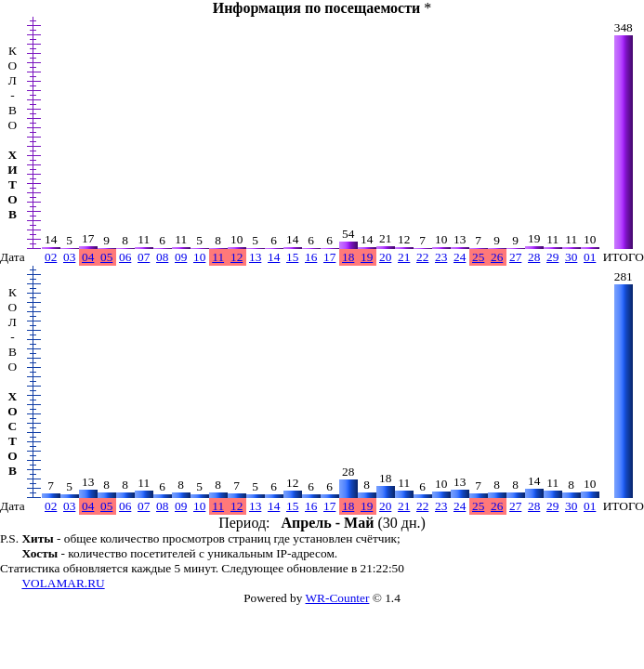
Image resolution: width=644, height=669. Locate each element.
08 (162, 257)
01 (590, 257)
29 (552, 257)
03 (69, 257)
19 (367, 257)
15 (292, 257)
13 (255, 257)
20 (385, 257)
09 (181, 257)
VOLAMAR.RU (63, 583)
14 (274, 257)
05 (106, 257)
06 (125, 257)
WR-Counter (338, 598)
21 (404, 257)
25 (478, 257)
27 (515, 257)
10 (199, 257)
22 (422, 257)
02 (51, 257)
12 (237, 257)
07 (144, 257)
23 (441, 257)
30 (571, 257)
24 (460, 257)
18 (348, 257)
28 (534, 257)
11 (218, 257)
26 (497, 257)
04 (88, 257)
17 (329, 257)
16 (311, 257)
